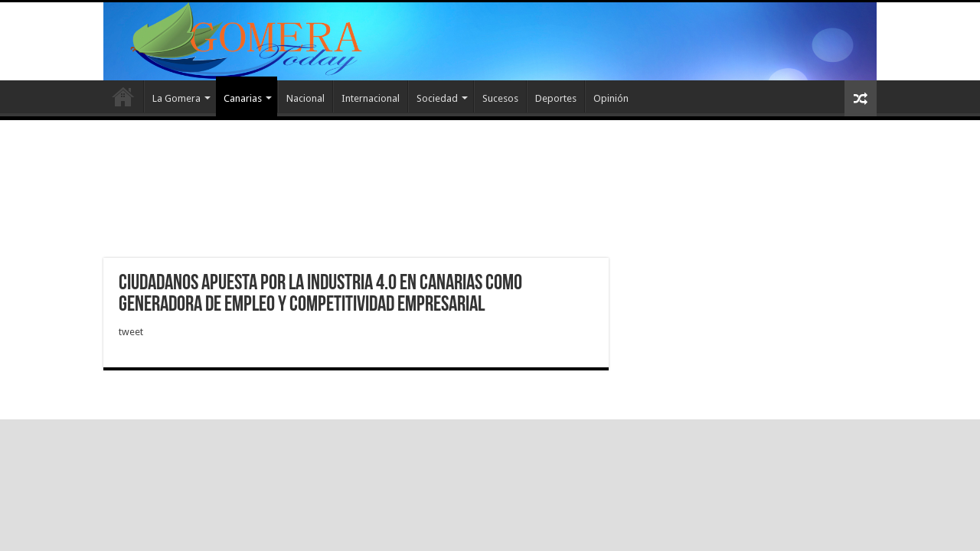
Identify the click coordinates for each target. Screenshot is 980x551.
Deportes (556, 98)
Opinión (611, 98)
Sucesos (500, 98)
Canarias (243, 98)
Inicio (123, 96)
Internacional (371, 98)
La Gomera (176, 98)
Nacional (305, 98)
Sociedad (437, 98)
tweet (131, 332)
